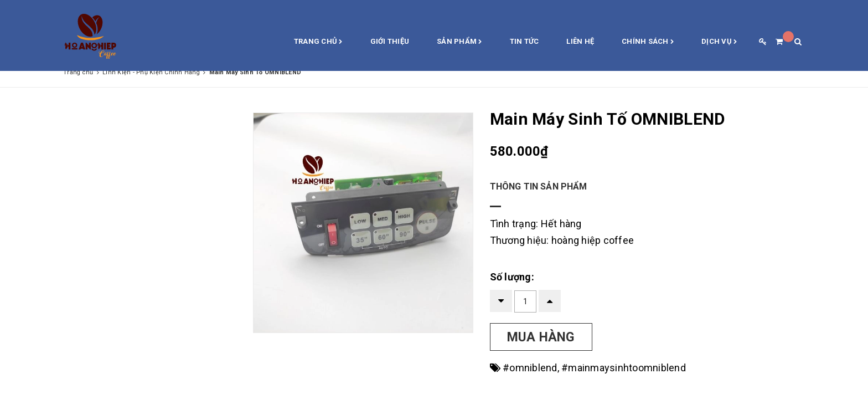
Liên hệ (580, 41)
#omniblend (530, 368)
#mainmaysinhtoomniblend (624, 368)
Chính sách (648, 42)
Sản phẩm (459, 42)
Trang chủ (318, 42)
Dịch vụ (719, 42)
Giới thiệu (390, 41)
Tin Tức (525, 41)
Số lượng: (512, 277)
